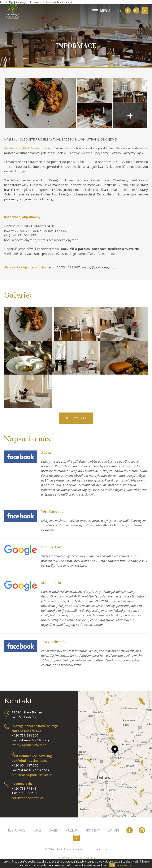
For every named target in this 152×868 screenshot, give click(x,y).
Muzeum (72, 830)
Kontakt (113, 830)
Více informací (125, 865)
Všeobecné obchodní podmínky (76, 858)
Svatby (54, 830)
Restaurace (17, 830)
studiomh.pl (99, 849)
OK (112, 865)
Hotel (37, 830)
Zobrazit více (76, 418)
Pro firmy (93, 830)
